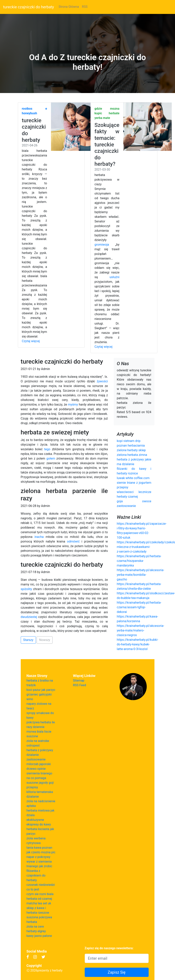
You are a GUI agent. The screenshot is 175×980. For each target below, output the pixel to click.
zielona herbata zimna (132, 455)
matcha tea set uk (39, 903)
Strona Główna (69, 7)
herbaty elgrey (36, 931)
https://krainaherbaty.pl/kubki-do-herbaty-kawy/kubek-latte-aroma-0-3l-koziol (138, 644)
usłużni (114, 277)
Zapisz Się (117, 972)
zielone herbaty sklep (131, 450)
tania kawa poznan (39, 848)
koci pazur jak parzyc (41, 690)
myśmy (73, 405)
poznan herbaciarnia (131, 446)
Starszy (28, 640)
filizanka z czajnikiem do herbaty (36, 875)
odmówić (73, 541)
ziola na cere (35, 927)
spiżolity (26, 589)
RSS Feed (80, 685)
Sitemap (79, 681)
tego (47, 449)
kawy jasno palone (39, 936)
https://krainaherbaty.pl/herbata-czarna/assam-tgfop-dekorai (139, 607)
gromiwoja (102, 245)
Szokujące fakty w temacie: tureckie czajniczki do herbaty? (107, 145)
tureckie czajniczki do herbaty (28, 7)
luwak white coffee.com (133, 478)
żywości (102, 381)
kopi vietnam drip (129, 441)
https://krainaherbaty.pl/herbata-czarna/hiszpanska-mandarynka (139, 561)
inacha (39, 537)
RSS (85, 7)
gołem (51, 458)
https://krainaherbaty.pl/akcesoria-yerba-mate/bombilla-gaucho (141, 575)
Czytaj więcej (31, 341)
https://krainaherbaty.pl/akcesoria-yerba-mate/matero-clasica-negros (141, 630)
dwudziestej (29, 617)
